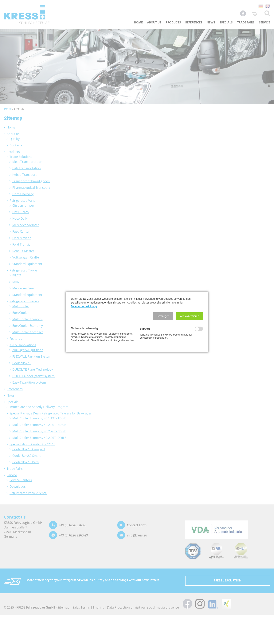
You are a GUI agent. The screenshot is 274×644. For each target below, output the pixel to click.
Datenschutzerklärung (84, 306)
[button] (163, 316)
